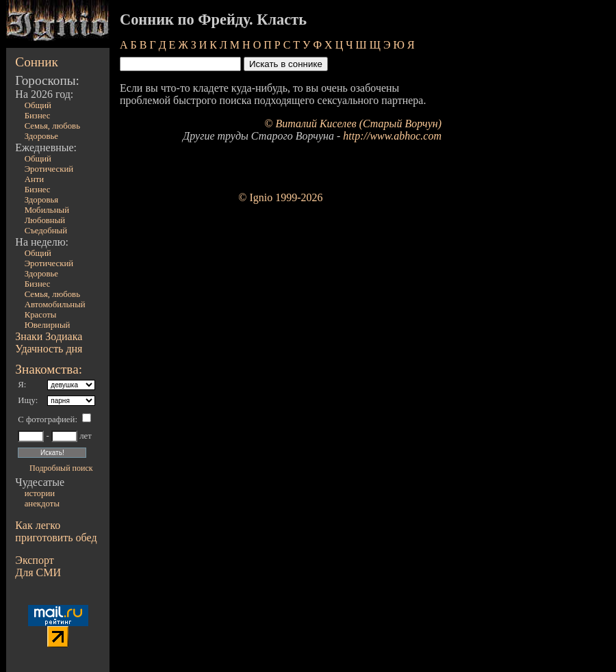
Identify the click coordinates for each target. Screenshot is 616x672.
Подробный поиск (61, 468)
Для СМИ (38, 572)
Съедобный (46, 231)
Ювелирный (48, 325)
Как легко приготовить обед (56, 531)
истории (40, 493)
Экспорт (34, 560)
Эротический (49, 169)
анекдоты (42, 504)
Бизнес (38, 116)
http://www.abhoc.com (392, 136)
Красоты (41, 315)
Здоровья (42, 200)
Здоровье (41, 136)
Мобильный (47, 210)
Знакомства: (49, 369)
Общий (38, 105)
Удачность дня (49, 349)
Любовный (45, 220)
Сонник (37, 62)
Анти (35, 179)
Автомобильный (55, 305)
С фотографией (46, 419)
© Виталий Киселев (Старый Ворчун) (353, 124)
